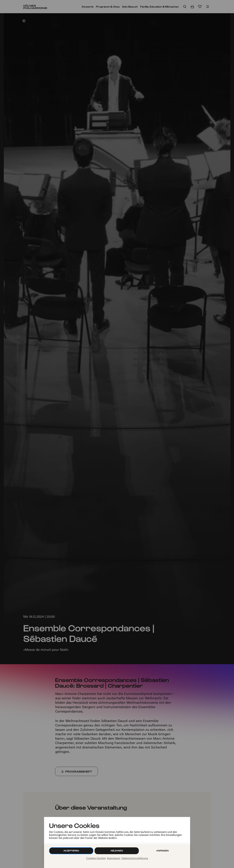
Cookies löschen (96, 859)
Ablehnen (117, 851)
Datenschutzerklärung (135, 859)
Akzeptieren (71, 851)
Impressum (114, 859)
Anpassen (162, 851)
